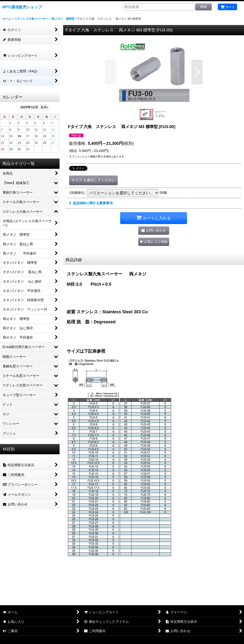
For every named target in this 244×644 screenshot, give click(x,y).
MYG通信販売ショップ (22, 7)
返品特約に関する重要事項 (91, 203)
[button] (110, 72)
